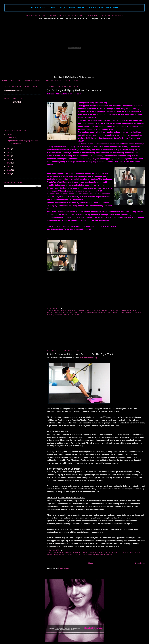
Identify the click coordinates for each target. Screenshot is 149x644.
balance (68, 552)
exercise (64, 313)
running (58, 315)
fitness (82, 313)
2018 (9, 149)
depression (52, 313)
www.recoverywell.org (88, 358)
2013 (9, 163)
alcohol (69, 310)
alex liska (79, 310)
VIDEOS (77, 80)
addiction (59, 310)
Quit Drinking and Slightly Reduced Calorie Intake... (75, 90)
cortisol (78, 552)
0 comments (53, 308)
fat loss (73, 313)
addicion (59, 552)
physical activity (78, 554)
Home (5, 80)
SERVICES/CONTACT (33, 80)
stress (91, 554)
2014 (9, 159)
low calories (127, 313)
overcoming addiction (58, 554)
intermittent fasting (109, 313)
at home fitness (102, 310)
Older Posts (140, 563)
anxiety (89, 310)
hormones (92, 313)
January (12, 137)
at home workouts (120, 310)
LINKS (67, 80)
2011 (9, 170)
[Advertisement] (61, 334)
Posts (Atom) (64, 568)
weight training (72, 315)
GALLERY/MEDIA (53, 80)
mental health (134, 552)
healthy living (119, 552)
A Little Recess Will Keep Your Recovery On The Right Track (80, 354)
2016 (9, 156)
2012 (9, 166)
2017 (9, 152)
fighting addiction (93, 552)
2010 (9, 174)
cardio (134, 310)
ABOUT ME (16, 80)
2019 (9, 134)
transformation (104, 554)
